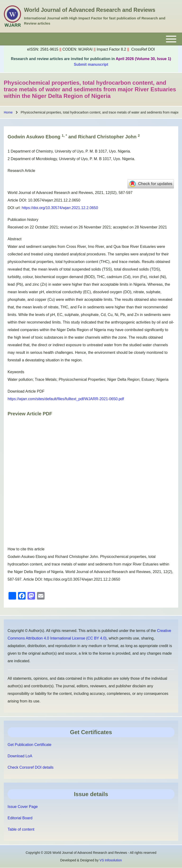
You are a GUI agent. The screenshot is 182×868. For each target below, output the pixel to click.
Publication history (23, 220)
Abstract (15, 239)
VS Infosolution (111, 860)
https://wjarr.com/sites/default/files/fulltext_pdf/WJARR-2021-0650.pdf (66, 399)
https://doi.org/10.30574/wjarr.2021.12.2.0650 (60, 208)
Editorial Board (20, 818)
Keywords (16, 372)
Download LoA (20, 756)
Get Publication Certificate (30, 745)
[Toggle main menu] (91, 39)
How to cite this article (26, 549)
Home (8, 112)
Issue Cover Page (23, 807)
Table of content (21, 829)
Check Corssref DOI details (31, 767)
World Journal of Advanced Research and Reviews (90, 10)
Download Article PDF (26, 391)
